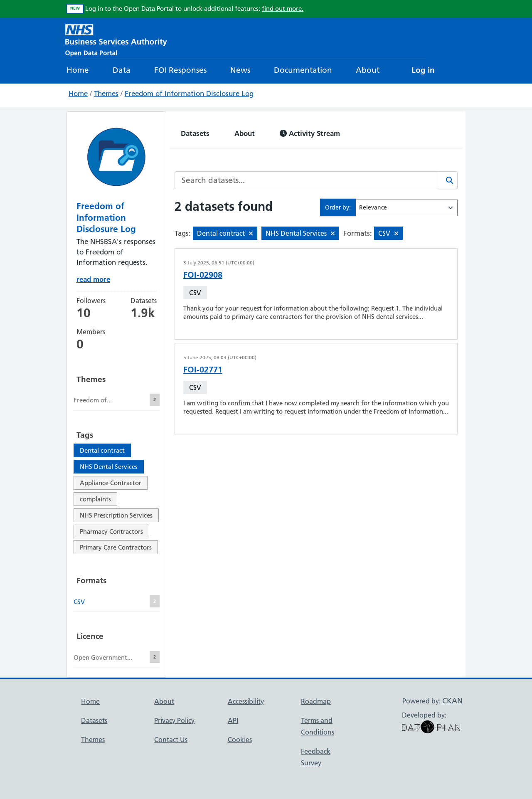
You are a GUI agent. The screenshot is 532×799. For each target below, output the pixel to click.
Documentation (303, 70)
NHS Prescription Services (116, 515)
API (233, 720)
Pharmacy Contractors (111, 531)
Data (122, 70)
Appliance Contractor (111, 483)
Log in (423, 70)
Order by (337, 207)
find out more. (283, 9)
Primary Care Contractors (116, 547)
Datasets (195, 133)
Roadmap (316, 701)
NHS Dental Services (109, 467)
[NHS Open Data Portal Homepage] (116, 39)
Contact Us (171, 740)
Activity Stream (310, 133)
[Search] (448, 180)
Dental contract (102, 450)
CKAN (452, 701)
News (240, 70)
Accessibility (246, 701)
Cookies (240, 740)
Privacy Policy (174, 720)
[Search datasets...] (306, 180)
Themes (106, 94)
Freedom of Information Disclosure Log (189, 94)
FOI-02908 (203, 275)
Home (78, 70)
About (368, 70)
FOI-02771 (203, 370)
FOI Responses (180, 70)
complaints (95, 499)
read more (93, 279)
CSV (195, 293)
